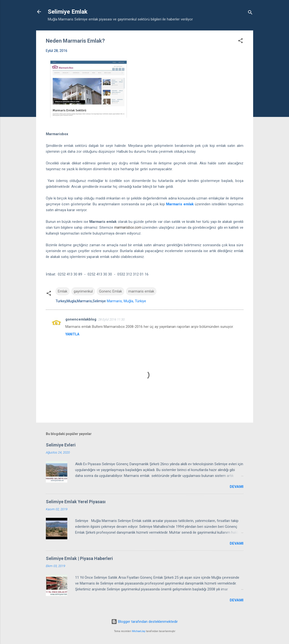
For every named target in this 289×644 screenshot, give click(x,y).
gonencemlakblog (81, 319)
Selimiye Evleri (61, 445)
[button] (240, 42)
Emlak (63, 291)
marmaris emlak (141, 291)
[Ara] (250, 13)
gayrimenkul (83, 291)
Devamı (237, 487)
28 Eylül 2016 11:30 (111, 319)
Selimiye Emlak (68, 12)
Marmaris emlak (180, 204)
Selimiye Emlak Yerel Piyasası (76, 502)
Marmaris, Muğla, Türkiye (126, 301)
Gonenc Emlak (110, 291)
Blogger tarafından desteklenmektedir (144, 622)
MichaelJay (139, 631)
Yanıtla (72, 334)
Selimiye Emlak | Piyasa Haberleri (79, 558)
